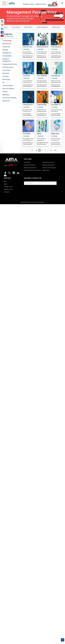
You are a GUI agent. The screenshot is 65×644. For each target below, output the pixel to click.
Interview (6, 76)
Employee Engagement (7, 60)
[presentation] (40, 190)
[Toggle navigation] (61, 3)
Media (6, 184)
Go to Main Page (9, 36)
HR (3, 82)
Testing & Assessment (48, 162)
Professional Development (49, 168)
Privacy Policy (34, 202)
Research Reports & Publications (32, 170)
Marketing (6, 95)
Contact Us (7, 192)
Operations (6, 101)
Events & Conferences (30, 165)
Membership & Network (49, 165)
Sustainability (7, 56)
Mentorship (6, 79)
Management (7, 53)
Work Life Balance (8, 89)
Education (6, 73)
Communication (8, 85)
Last (55, 150)
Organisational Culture (10, 64)
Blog (5, 181)
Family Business (8, 67)
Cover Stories (16, 27)
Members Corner (29, 4)
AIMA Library (56, 27)
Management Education (30, 168)
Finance (5, 92)
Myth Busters (28, 27)
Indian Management (42, 27)
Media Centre (46, 170)
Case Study (6, 70)
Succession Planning (9, 98)
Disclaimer (41, 202)
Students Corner (41, 4)
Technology (8, 41)
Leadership (6, 47)
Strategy (5, 50)
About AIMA (27, 162)
